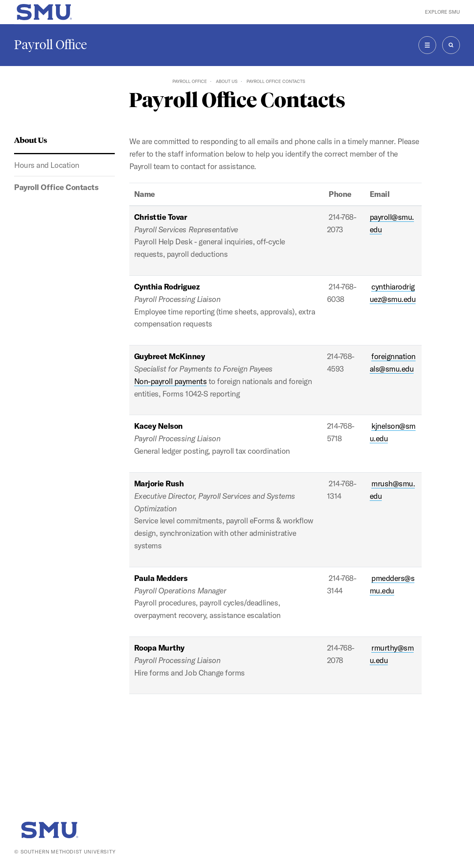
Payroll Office (51, 45)
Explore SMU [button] (442, 12)
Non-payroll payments (170, 381)
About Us (227, 81)
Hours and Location (47, 165)
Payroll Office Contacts (56, 187)
